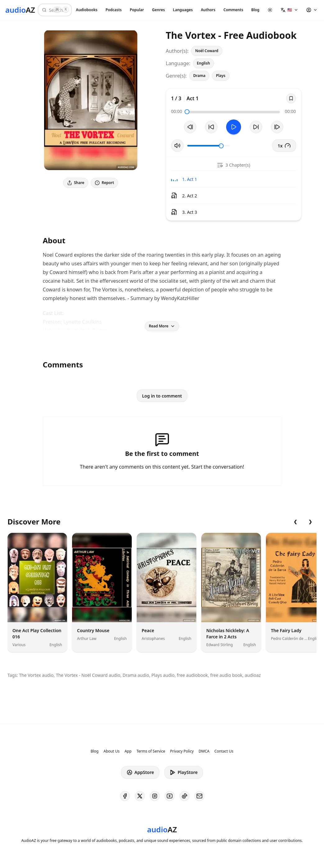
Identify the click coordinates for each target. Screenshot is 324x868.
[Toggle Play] (234, 127)
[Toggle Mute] (177, 146)
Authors (208, 10)
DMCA (204, 751)
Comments (233, 10)
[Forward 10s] (256, 127)
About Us (112, 751)
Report (104, 183)
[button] (289, 10)
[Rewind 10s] (211, 127)
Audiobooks (87, 10)
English (203, 63)
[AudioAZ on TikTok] (185, 796)
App (128, 751)
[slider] (187, 112)
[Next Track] (277, 127)
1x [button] (284, 146)
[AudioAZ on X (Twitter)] (140, 796)
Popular (137, 10)
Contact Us (224, 751)
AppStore (140, 772)
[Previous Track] (190, 127)
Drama (199, 76)
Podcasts (114, 10)
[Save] (291, 98)
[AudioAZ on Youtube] (170, 796)
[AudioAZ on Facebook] (125, 796)
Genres (158, 10)
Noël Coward (207, 51)
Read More (162, 326)
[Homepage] (20, 10)
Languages (183, 10)
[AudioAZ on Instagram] (155, 796)
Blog (255, 10)
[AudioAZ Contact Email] (199, 796)
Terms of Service (151, 751)
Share (76, 183)
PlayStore (184, 772)
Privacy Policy (182, 751)
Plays (221, 76)
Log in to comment (162, 396)
